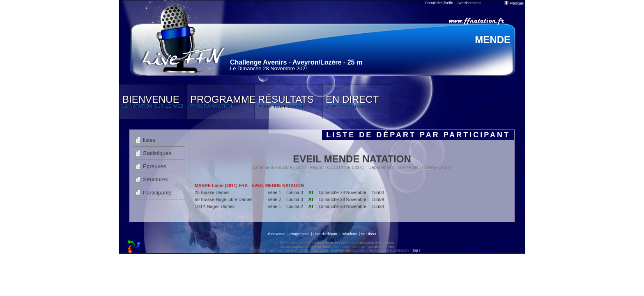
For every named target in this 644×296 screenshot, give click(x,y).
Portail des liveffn (439, 3)
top (415, 250)
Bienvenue (277, 234)
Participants (157, 193)
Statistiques (157, 153)
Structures (155, 179)
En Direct (369, 234)
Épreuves (154, 166)
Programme (299, 234)
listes (149, 140)
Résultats (349, 234)
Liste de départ (325, 234)
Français (514, 3)
